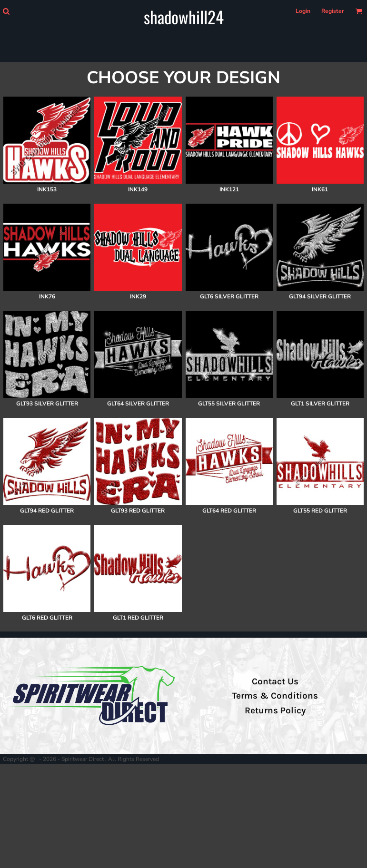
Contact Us (275, 681)
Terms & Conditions (275, 696)
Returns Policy (275, 710)
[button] (6, 11)
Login (303, 11)
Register (333, 11)
